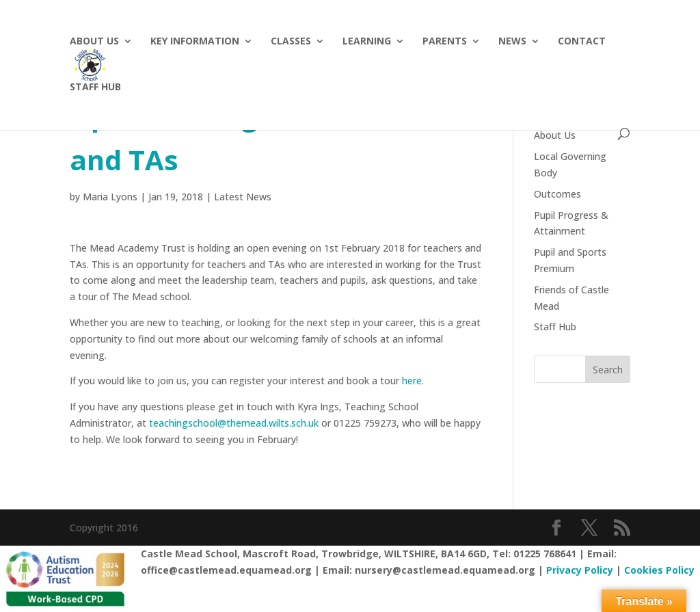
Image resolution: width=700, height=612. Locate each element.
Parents (445, 42)
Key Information (195, 42)
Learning (367, 42)
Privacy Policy (580, 570)
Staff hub (95, 88)
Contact (582, 42)
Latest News (243, 197)
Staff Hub (555, 327)
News (512, 42)
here (412, 381)
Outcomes (557, 194)
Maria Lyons (110, 197)
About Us (94, 42)
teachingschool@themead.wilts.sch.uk (234, 423)
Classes (291, 42)
